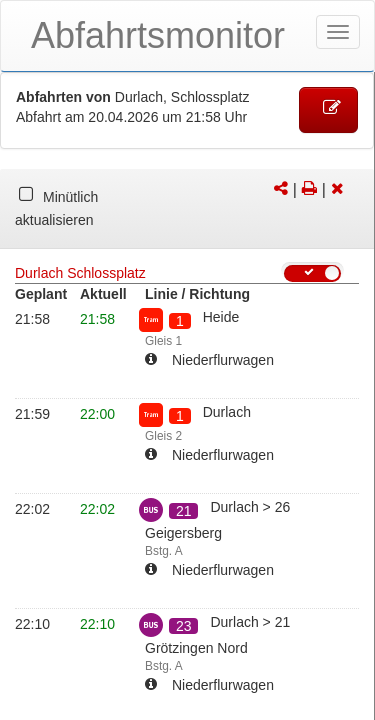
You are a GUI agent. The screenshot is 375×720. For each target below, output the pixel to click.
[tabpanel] (187, 209)
